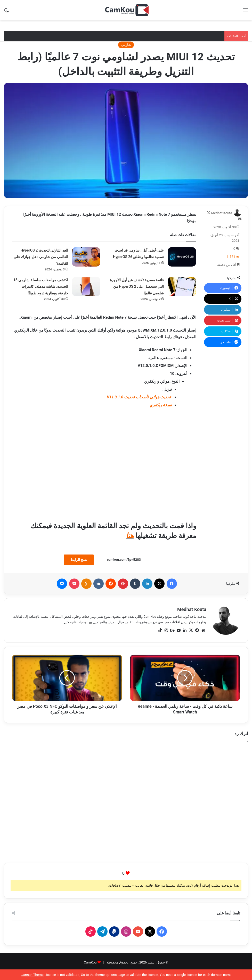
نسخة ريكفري (161, 405)
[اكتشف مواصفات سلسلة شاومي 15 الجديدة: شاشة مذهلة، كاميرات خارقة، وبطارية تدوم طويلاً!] (86, 287)
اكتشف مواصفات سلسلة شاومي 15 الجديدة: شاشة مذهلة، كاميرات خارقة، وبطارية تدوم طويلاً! (41, 287)
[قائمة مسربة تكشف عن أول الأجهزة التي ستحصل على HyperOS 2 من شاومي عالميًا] (182, 287)
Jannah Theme (32, 975)
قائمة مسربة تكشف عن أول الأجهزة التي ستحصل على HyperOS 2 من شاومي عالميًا (137, 287)
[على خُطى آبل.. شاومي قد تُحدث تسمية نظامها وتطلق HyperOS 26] (182, 257)
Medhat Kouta (222, 213)
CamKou (90, 962)
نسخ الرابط (79, 560)
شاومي (126, 45)
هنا (130, 536)
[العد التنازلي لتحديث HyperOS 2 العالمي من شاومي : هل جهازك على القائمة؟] (86, 257)
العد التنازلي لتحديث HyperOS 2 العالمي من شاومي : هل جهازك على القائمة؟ (41, 257)
